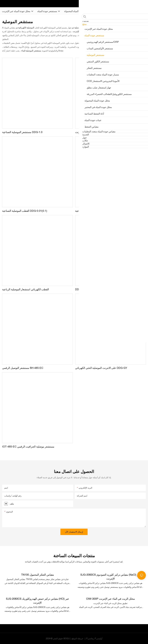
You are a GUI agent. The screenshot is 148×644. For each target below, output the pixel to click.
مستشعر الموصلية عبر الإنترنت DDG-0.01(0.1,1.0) (103, 132)
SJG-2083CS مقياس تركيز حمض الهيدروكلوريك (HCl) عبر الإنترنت (38, 601)
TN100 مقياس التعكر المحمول (38, 575)
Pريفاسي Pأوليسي (94, 638)
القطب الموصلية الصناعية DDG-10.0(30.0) (98, 211)
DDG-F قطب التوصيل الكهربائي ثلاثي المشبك (100, 289)
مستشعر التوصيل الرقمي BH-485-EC (23, 368)
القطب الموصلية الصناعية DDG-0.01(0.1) (25, 211)
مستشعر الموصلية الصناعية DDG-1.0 (22, 132)
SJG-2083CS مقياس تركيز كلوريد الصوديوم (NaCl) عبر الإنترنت (110, 576)
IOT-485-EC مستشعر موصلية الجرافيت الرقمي (28, 447)
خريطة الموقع (77, 638)
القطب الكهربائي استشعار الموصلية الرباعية (26, 289)
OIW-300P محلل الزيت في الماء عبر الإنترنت (110, 599)
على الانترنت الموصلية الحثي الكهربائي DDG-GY (101, 368)
